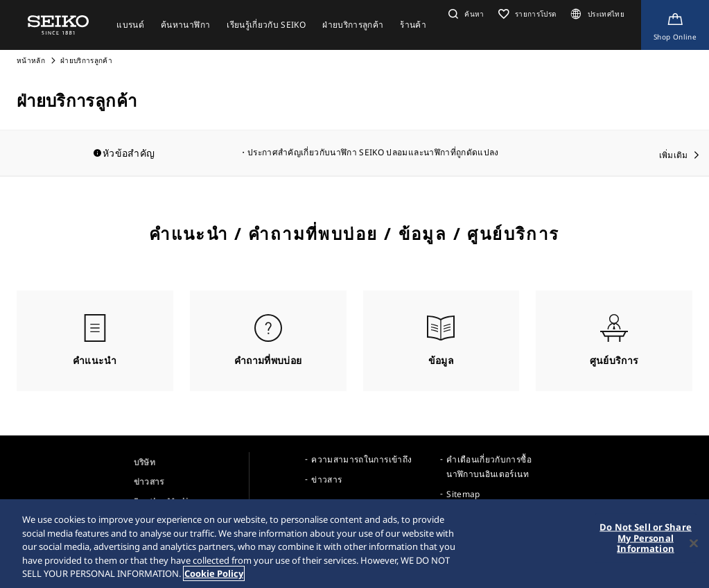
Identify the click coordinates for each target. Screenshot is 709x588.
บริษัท (145, 462)
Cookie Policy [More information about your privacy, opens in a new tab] (214, 573)
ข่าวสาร (149, 482)
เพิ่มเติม (674, 155)
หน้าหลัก (32, 60)
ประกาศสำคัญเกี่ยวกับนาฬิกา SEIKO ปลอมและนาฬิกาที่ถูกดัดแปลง (373, 152)
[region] (354, 544)
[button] (465, 14)
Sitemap (463, 494)
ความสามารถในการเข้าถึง (361, 459)
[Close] (694, 544)
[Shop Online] (675, 25)
